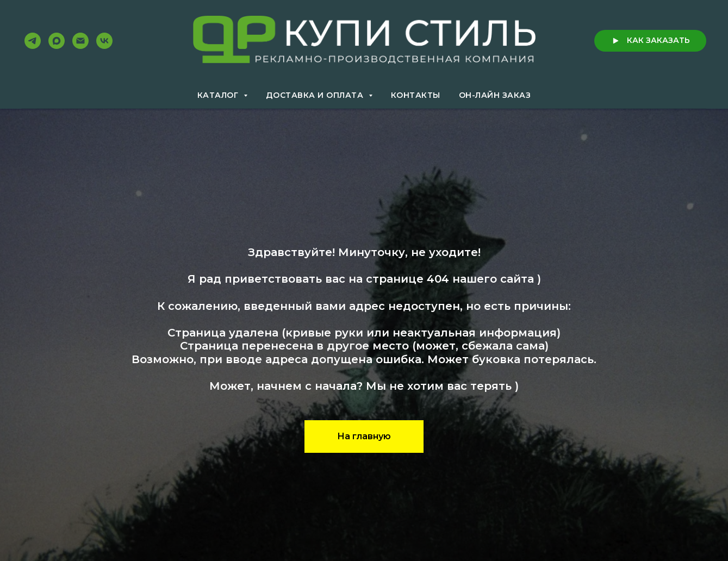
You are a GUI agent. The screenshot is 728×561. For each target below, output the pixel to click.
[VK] (104, 41)
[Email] (80, 41)
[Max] (57, 41)
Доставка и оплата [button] (316, 95)
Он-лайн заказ (495, 95)
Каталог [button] (219, 95)
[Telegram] (33, 41)
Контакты (416, 95)
